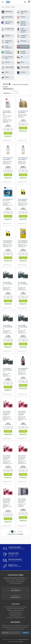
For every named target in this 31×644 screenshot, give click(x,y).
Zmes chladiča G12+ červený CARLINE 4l (7, 457)
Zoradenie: (5, 87)
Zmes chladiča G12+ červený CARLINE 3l (22, 413)
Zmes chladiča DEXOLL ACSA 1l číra (7, 113)
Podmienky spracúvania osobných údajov (15, 607)
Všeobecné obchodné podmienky (16, 609)
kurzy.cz (21, 641)
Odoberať (26, 633)
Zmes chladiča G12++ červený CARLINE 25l (22, 500)
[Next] (21, 532)
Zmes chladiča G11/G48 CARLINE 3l (23, 284)
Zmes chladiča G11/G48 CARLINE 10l (23, 327)
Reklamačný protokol (16, 616)
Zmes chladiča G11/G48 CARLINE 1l (8, 284)
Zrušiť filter (16, 93)
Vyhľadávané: (8, 93)
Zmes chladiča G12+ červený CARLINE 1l (7, 413)
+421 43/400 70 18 (15, 591)
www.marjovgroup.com (24, 639)
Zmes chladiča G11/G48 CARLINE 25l (8, 370)
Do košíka (8, 133)
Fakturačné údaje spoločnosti (16, 610)
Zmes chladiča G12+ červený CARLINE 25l (7, 500)
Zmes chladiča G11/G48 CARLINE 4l (8, 327)
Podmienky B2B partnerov (15, 614)
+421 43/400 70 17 (15, 597)
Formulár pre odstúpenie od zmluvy (16, 618)
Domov (3, 7)
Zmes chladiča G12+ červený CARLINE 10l (22, 457)
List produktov (8, 7)
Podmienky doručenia (15, 612)
